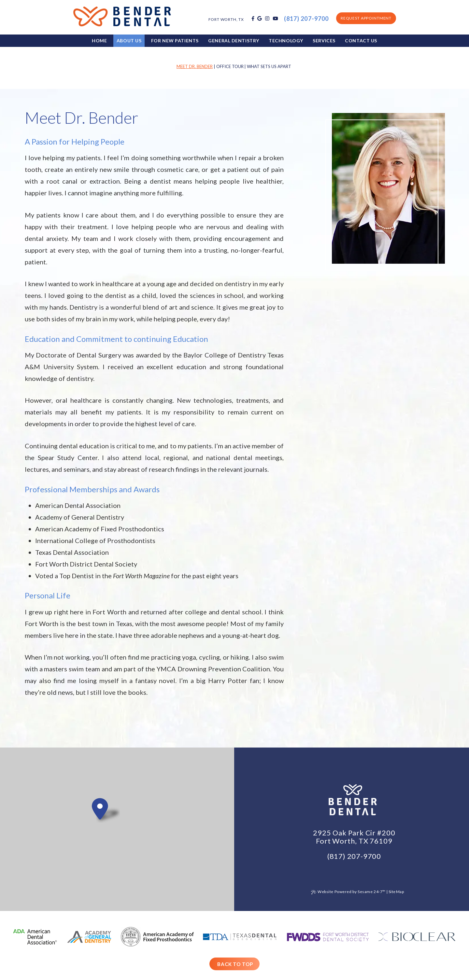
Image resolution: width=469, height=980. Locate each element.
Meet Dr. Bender (195, 66)
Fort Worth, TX (226, 19)
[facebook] (253, 19)
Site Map (396, 892)
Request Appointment (366, 18)
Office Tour (230, 66)
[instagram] (267, 19)
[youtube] (275, 19)
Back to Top (235, 964)
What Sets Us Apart (269, 66)
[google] (260, 19)
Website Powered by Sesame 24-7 (348, 892)
